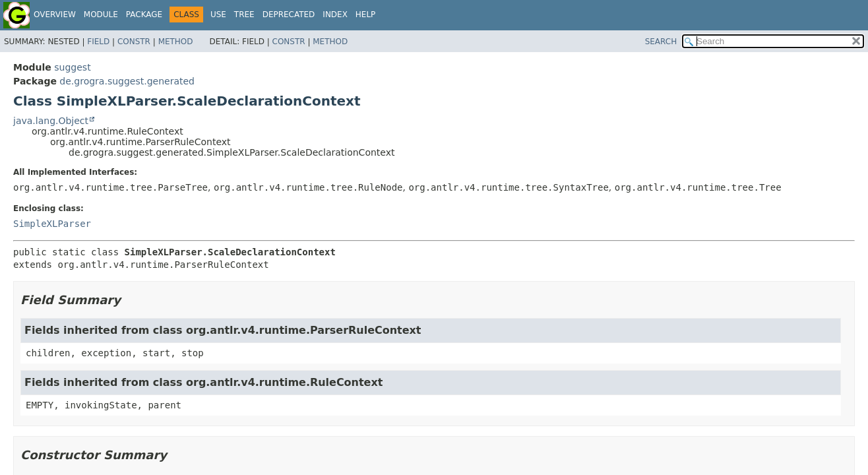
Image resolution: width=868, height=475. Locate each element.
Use (218, 15)
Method (176, 42)
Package (144, 15)
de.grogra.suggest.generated (127, 81)
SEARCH (661, 42)
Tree (244, 15)
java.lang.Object (51, 121)
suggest (72, 67)
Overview (55, 15)
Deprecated (289, 15)
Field (98, 42)
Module (101, 15)
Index (335, 15)
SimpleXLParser (52, 224)
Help (366, 15)
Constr (134, 42)
